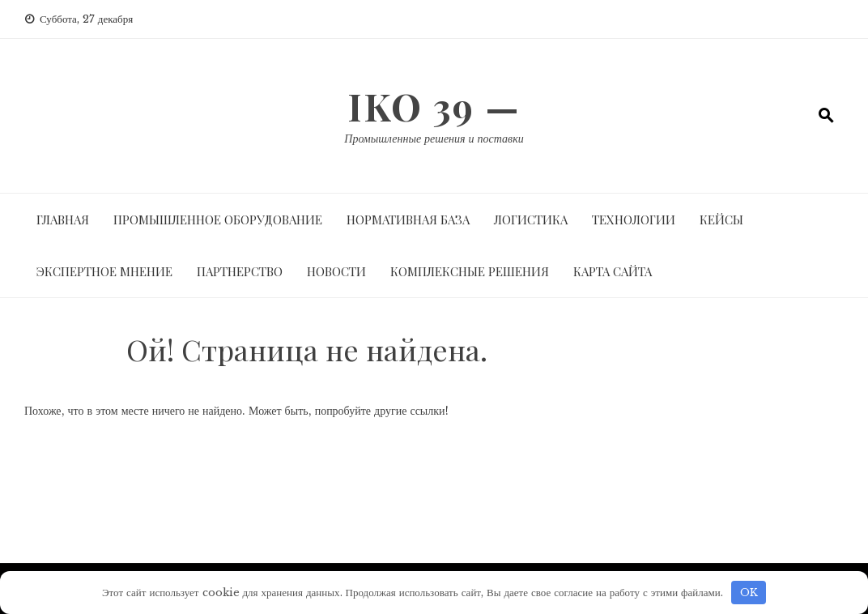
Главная (63, 220)
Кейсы (721, 220)
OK (749, 593)
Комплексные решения (470, 271)
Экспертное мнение (104, 271)
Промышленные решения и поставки (434, 139)
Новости (336, 271)
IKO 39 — (434, 106)
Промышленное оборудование (218, 220)
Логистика (531, 220)
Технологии (634, 220)
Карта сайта (613, 271)
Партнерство (240, 271)
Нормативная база (408, 220)
